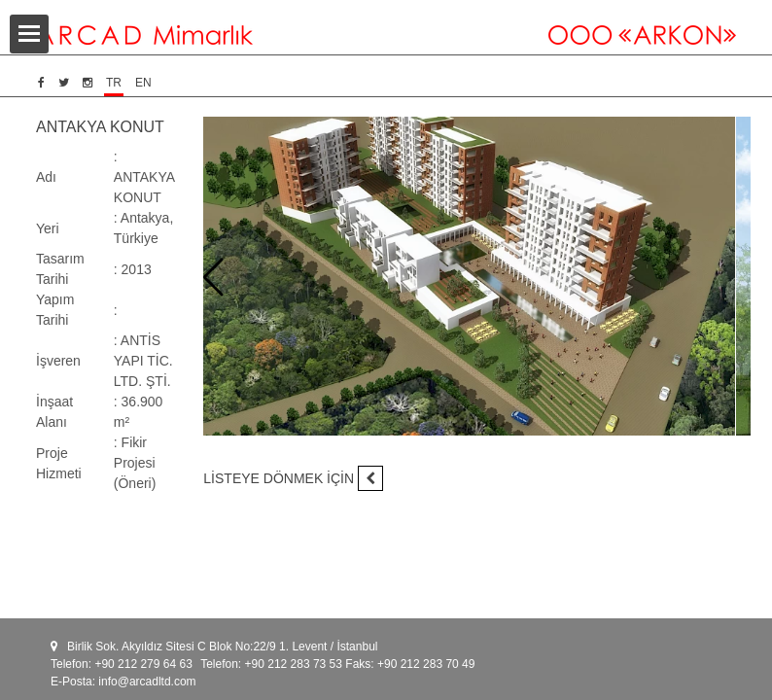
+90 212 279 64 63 (143, 664)
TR (114, 83)
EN (143, 83)
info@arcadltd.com (147, 682)
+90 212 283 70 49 (426, 664)
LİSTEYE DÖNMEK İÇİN (293, 478)
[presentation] (213, 278)
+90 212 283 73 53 (294, 664)
